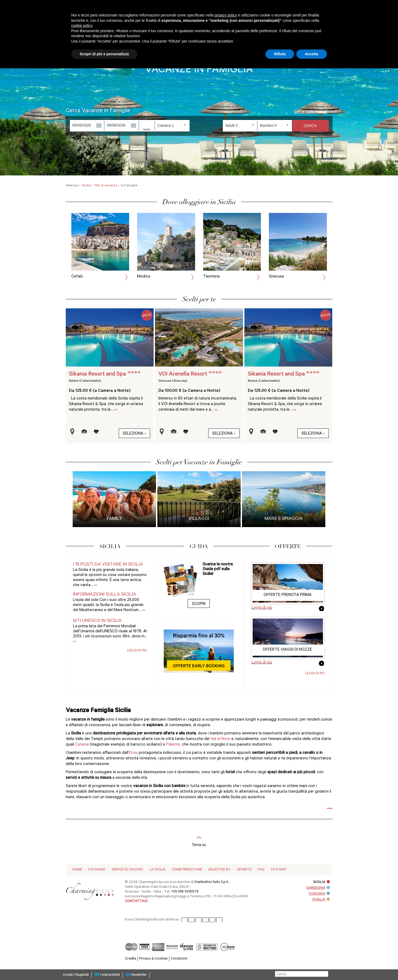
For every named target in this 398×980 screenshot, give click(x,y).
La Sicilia (157, 870)
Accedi (68, 975)
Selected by (219, 870)
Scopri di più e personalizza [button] (104, 54)
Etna (133, 753)
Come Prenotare (187, 870)
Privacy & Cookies (153, 959)
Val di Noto (220, 739)
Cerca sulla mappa (313, 112)
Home (77, 870)
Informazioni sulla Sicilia (104, 595)
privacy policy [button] (226, 15)
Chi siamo (97, 870)
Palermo (173, 745)
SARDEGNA (318, 888)
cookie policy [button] (82, 26)
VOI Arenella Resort (190, 375)
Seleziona (134, 434)
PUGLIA (321, 900)
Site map (278, 870)
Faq (261, 870)
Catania (82, 745)
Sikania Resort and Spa (105, 375)
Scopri (199, 604)
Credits (131, 959)
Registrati (82, 975)
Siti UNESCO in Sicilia (97, 621)
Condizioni (179, 959)
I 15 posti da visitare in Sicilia (108, 565)
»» (116, 410)
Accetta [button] (312, 54)
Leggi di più (137, 651)
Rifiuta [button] (280, 54)
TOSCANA (319, 894)
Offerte (244, 870)
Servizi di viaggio (127, 870)
